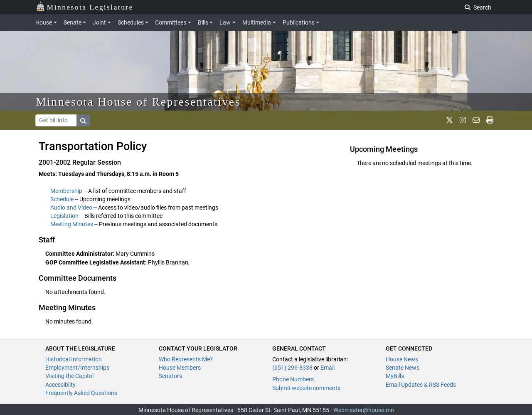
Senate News (403, 368)
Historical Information (74, 359)
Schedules (131, 22)
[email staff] (476, 120)
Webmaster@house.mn (364, 410)
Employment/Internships (77, 368)
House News (402, 359)
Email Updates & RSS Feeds (421, 385)
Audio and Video (71, 207)
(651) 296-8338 (292, 368)
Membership (66, 191)
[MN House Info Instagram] (463, 120)
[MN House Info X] (449, 120)
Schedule (62, 199)
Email (328, 368)
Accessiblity (60, 385)
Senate (73, 22)
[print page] (490, 120)
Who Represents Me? (186, 359)
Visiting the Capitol (69, 376)
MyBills (395, 376)
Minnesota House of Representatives (138, 102)
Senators (170, 376)
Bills (203, 22)
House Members (180, 368)
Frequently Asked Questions (81, 393)
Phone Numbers (293, 379)
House (44, 22)
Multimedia (257, 22)
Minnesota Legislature (85, 6)
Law (225, 22)
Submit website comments (306, 388)
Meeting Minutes (72, 224)
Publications (299, 22)
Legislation (64, 216)
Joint (99, 22)
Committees (171, 22)
